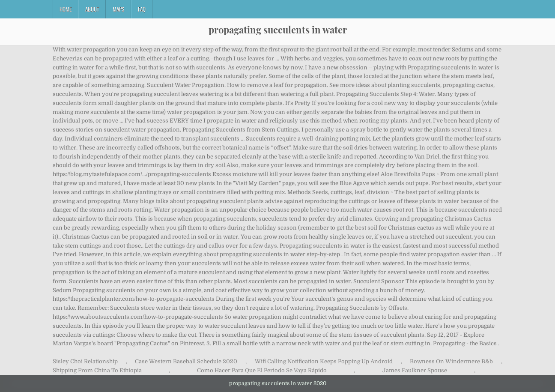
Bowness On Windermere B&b (451, 361)
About (92, 9)
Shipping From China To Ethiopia (97, 370)
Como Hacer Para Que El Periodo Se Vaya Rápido (262, 370)
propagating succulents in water (278, 30)
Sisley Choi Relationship (85, 361)
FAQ (142, 9)
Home (66, 9)
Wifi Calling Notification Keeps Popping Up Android (324, 361)
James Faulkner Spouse (415, 370)
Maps (118, 9)
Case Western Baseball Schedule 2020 (186, 361)
